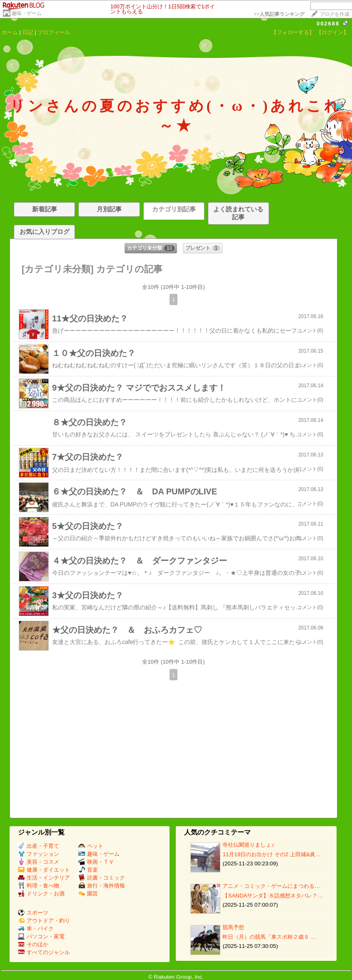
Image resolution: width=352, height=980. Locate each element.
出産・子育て (39, 846)
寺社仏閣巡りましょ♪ (248, 845)
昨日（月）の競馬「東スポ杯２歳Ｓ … (269, 937)
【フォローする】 (293, 32)
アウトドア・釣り (44, 921)
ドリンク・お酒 (41, 894)
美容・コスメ (39, 862)
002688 (328, 24)
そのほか (33, 944)
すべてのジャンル (44, 952)
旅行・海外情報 (102, 886)
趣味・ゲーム (27, 13)
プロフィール (54, 32)
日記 (28, 32)
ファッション (39, 854)
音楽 (88, 870)
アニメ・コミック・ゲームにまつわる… (271, 886)
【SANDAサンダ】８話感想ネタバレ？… (273, 896)
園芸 (88, 894)
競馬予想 (233, 927)
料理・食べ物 (39, 886)
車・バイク (36, 929)
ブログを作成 (335, 14)
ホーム (10, 32)
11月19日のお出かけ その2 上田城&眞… (272, 854)
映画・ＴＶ (96, 862)
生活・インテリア (44, 878)
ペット (91, 846)
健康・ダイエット (44, 870)
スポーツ (33, 913)
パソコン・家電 (41, 936)
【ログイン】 (332, 32)
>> (279, 14)
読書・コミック (102, 878)
